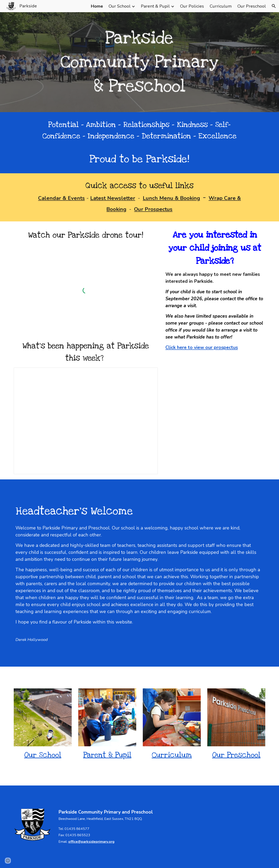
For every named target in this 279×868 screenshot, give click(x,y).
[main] (139, 62)
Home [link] (97, 6)
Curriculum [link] (221, 6)
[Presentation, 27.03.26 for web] (86, 421)
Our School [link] (120, 6)
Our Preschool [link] (252, 6)
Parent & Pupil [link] (155, 6)
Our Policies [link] (192, 6)
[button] (274, 6)
